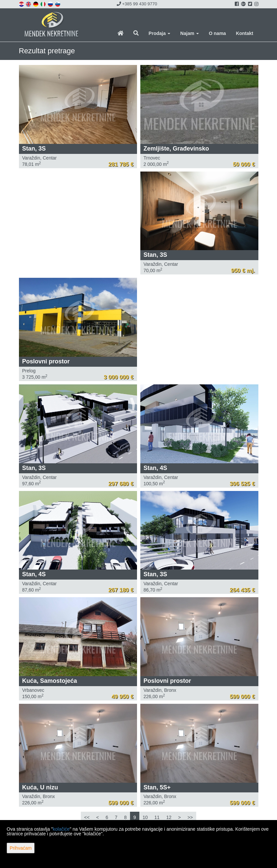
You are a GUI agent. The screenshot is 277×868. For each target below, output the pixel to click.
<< (87, 817)
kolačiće (61, 829)
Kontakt (244, 33)
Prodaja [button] (159, 33)
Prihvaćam (21, 848)
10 (145, 817)
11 (157, 817)
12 (169, 817)
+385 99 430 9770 (137, 4)
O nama (217, 33)
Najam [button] (190, 33)
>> (190, 817)
